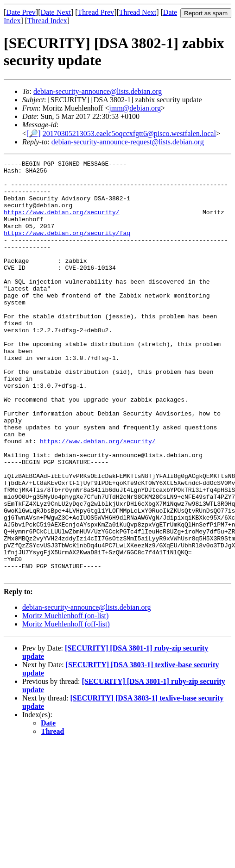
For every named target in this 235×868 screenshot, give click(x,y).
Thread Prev (96, 12)
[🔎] (34, 133)
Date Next (56, 12)
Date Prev (21, 12)
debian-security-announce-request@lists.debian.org (128, 142)
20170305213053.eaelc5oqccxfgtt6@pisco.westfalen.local (129, 133)
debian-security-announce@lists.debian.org (98, 91)
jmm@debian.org (135, 108)
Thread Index (47, 21)
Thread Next (138, 12)
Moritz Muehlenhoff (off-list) (66, 707)
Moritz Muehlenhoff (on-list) (65, 699)
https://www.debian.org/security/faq (67, 248)
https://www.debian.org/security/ (62, 223)
